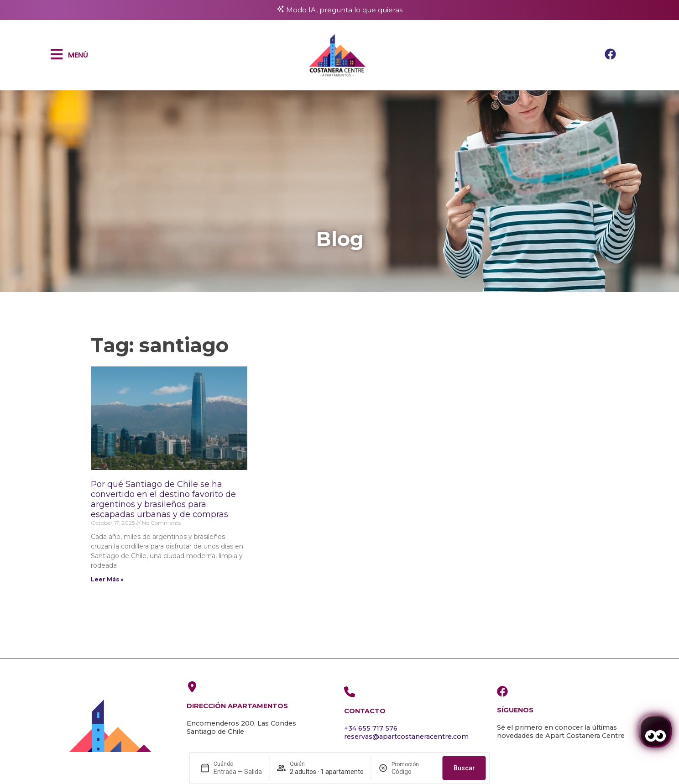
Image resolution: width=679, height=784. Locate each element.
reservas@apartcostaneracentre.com (406, 737)
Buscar (464, 768)
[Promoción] (413, 772)
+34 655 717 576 (371, 728)
